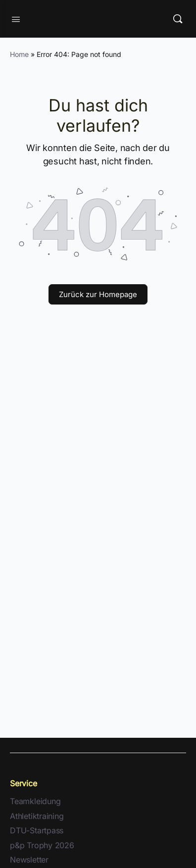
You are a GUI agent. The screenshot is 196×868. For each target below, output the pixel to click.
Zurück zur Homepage (98, 294)
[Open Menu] (16, 18)
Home (19, 54)
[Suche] (178, 19)
